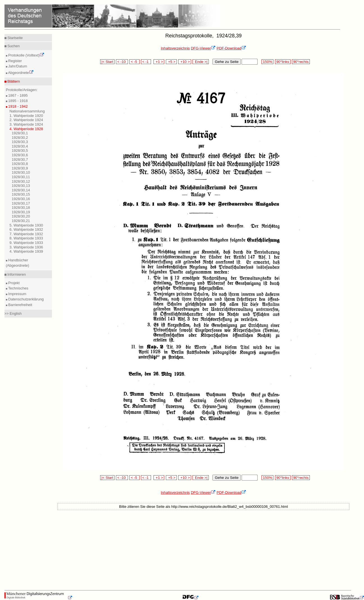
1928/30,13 (21, 186)
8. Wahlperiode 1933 (26, 238)
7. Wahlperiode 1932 (26, 234)
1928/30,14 (21, 190)
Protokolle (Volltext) (26, 55)
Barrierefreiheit (20, 305)
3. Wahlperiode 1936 (26, 247)
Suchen (13, 46)
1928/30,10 (21, 172)
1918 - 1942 (18, 106)
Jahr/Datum (17, 66)
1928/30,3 (20, 142)
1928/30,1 (20, 133)
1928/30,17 (21, 203)
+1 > (159, 62)
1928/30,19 (21, 212)
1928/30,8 (20, 164)
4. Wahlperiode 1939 (26, 251)
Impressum (17, 294)
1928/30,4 (20, 146)
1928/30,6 (20, 155)
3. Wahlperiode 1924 (26, 124)
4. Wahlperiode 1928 (26, 129)
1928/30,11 (21, 177)
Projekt (13, 283)
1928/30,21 (21, 221)
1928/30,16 (21, 199)
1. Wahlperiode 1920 (26, 116)
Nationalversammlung (27, 111)
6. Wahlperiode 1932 (26, 229)
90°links (283, 62)
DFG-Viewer (203, 48)
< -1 (146, 62)
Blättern (13, 81)
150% (267, 62)
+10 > (185, 62)
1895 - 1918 (18, 101)
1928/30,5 (20, 150)
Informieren (16, 274)
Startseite (15, 38)
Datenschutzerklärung (26, 299)
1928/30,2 (20, 138)
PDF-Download (231, 48)
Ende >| (201, 62)
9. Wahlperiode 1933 (26, 243)
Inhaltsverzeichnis (175, 48)
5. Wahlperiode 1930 (26, 225)
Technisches (18, 288)
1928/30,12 (21, 181)
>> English (13, 313)
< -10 (122, 62)
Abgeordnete (20, 73)
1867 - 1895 (18, 95)
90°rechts (301, 62)
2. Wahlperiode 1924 (26, 120)
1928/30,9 (20, 168)
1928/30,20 (21, 216)
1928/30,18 (21, 208)
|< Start (107, 62)
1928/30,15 (21, 194)
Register (15, 61)
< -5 (134, 62)
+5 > (171, 62)
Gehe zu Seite (226, 62)
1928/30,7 (20, 159)
